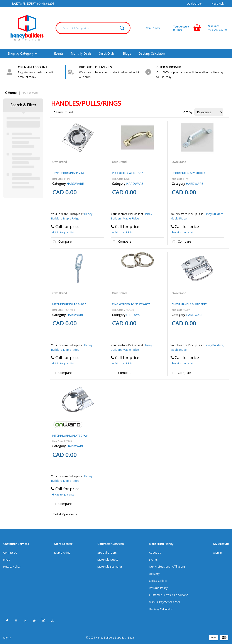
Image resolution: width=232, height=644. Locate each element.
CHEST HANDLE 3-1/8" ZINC (189, 304)
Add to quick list (63, 232)
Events (59, 53)
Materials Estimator (110, 567)
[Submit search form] (122, 28)
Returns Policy (158, 588)
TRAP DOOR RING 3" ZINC (69, 173)
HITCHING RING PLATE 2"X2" (70, 436)
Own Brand (60, 162)
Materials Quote (108, 560)
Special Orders (107, 553)
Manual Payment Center (165, 602)
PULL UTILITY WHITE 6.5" (127, 173)
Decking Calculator (152, 53)
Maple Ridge (62, 553)
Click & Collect (158, 581)
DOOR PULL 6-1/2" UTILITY (188, 173)
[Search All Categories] (93, 28)
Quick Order (194, 3)
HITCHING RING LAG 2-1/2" (69, 304)
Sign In (218, 553)
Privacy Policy (12, 567)
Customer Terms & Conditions (169, 595)
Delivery (154, 574)
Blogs (127, 53)
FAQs (7, 560)
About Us (155, 553)
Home (11, 93)
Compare (61, 242)
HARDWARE (30, 93)
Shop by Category (21, 53)
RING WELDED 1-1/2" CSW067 (131, 304)
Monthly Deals (81, 53)
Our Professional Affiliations (167, 567)
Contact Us (10, 553)
